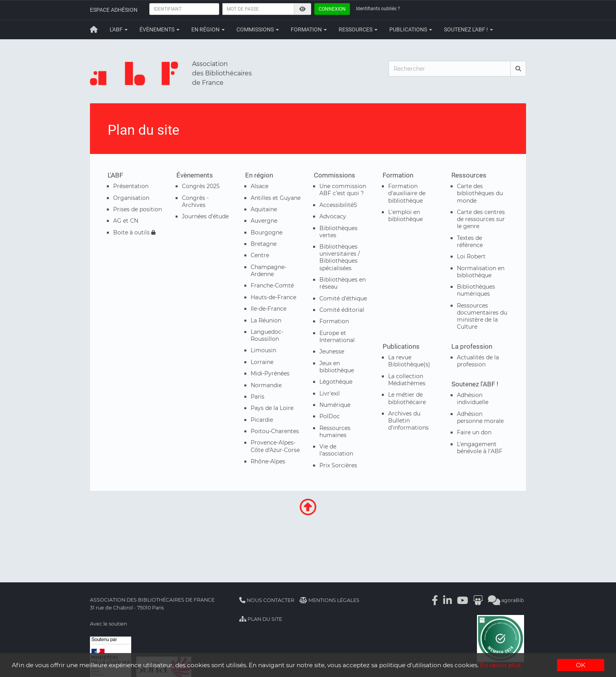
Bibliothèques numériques (476, 290)
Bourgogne (267, 232)
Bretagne (264, 244)
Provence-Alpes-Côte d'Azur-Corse (275, 446)
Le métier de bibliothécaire (407, 398)
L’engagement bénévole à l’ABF (480, 448)
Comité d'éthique (343, 298)
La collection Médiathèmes (407, 380)
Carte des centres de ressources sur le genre (481, 219)
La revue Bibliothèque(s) (409, 361)
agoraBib (506, 600)
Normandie (266, 385)
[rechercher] (518, 69)
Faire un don (474, 432)
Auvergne (264, 221)
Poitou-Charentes (275, 431)
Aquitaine (264, 209)
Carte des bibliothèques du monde (480, 193)
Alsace (259, 186)
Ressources (358, 29)
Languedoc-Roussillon (267, 335)
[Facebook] (435, 600)
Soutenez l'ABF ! (468, 29)
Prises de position (137, 209)
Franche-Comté (272, 285)
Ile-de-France (269, 309)
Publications (411, 29)
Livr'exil (330, 393)
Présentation (131, 186)
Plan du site (261, 619)
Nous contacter (267, 600)
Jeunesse (332, 351)
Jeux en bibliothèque (337, 367)
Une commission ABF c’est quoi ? (343, 190)
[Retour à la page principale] (94, 29)
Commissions (258, 29)
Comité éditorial (342, 310)
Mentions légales (329, 600)
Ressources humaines (335, 432)
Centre (260, 255)
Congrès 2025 (201, 186)
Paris (258, 397)
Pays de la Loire (272, 408)
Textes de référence (470, 242)
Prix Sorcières (338, 465)
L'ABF (119, 29)
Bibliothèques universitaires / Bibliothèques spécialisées (340, 257)
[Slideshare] (478, 600)
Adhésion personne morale (480, 417)
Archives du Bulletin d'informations (408, 421)
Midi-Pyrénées (270, 373)
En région (208, 29)
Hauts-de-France (273, 297)
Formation (309, 29)
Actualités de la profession (478, 361)
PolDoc (330, 416)
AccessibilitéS (338, 205)
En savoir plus (500, 665)
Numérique (335, 405)
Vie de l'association (336, 450)
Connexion (332, 9)
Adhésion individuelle (473, 399)
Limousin (263, 350)
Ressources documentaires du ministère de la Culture (482, 316)
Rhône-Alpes (268, 461)
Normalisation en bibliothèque (481, 272)
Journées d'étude (205, 216)
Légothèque (336, 382)
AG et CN (126, 221)
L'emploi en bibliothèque (405, 216)
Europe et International (337, 337)
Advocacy (333, 216)
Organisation (131, 198)
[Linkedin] (447, 600)
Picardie (262, 420)
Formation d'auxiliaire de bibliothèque (407, 193)
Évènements (159, 29)
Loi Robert (471, 256)
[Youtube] (462, 600)
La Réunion (266, 320)
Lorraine (262, 362)
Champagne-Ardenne (269, 271)
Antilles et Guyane (276, 198)
